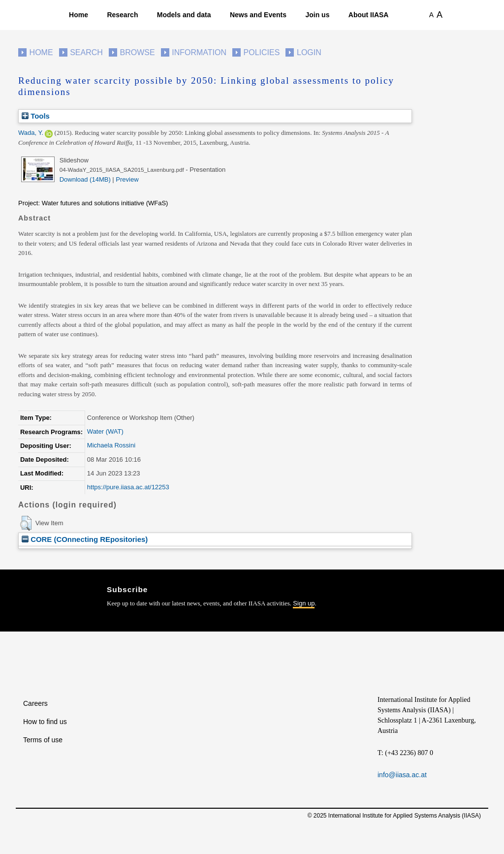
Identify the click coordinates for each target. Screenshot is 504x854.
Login (309, 52)
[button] (26, 523)
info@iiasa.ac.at (402, 775)
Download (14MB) (85, 179)
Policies (262, 52)
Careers (35, 703)
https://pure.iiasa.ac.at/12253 (128, 487)
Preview (127, 179)
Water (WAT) (105, 431)
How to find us (45, 722)
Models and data (184, 15)
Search (86, 52)
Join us (317, 15)
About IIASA (369, 15)
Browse (137, 52)
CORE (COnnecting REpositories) (85, 539)
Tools (36, 116)
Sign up (304, 603)
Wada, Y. (31, 133)
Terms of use (43, 740)
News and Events (258, 15)
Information (199, 52)
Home (79, 15)
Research (122, 15)
